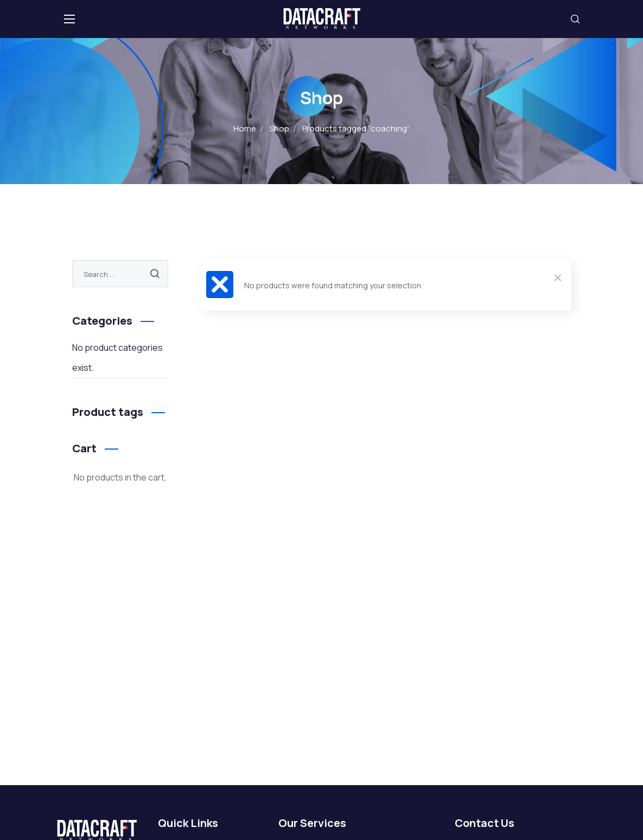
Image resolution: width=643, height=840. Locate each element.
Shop (279, 128)
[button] (575, 19)
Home (245, 128)
